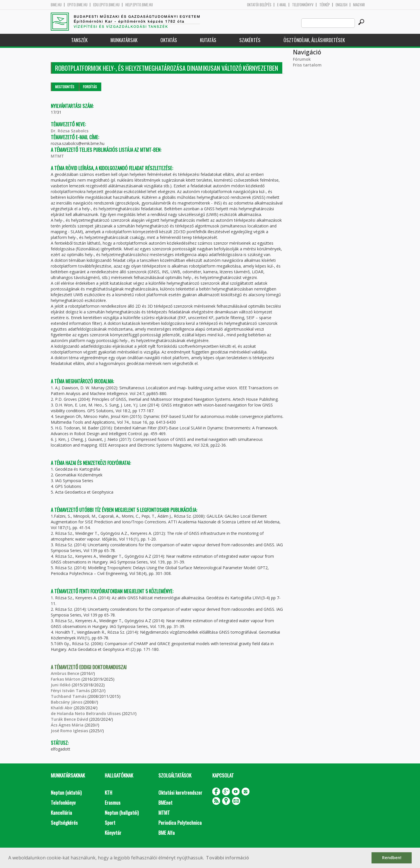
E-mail (282, 5)
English (342, 5)
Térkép (325, 5)
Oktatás (169, 40)
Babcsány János (67, 702)
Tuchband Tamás (69, 696)
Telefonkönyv (303, 5)
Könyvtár (113, 833)
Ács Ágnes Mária (67, 725)
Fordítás (90, 87)
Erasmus (113, 803)
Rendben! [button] (392, 858)
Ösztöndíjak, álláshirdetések (314, 40)
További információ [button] (227, 858)
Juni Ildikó (61, 685)
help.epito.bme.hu (139, 5)
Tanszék (79, 40)
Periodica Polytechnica (180, 823)
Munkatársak (124, 40)
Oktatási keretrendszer (180, 793)
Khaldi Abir (62, 708)
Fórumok (302, 59)
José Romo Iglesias (69, 731)
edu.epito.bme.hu (106, 5)
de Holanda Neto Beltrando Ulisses (86, 713)
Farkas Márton (66, 679)
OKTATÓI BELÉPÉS (259, 5)
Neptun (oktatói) (66, 793)
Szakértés (250, 40)
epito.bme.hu (77, 5)
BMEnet (165, 803)
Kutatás (208, 40)
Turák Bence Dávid (69, 719)
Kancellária (61, 813)
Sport (110, 823)
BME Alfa (167, 833)
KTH (108, 793)
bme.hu (56, 5)
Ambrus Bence (65, 673)
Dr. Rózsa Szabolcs (70, 131)
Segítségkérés (64, 823)
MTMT (57, 156)
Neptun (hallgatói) (122, 813)
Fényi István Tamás (70, 691)
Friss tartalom (307, 65)
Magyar (359, 5)
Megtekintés (65, 87)
